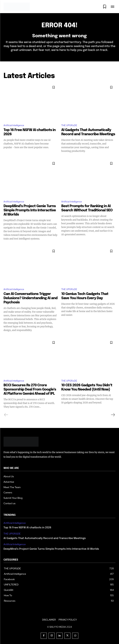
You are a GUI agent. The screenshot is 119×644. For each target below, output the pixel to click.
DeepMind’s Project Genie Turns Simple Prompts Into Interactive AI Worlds (30, 210)
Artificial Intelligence (14, 125)
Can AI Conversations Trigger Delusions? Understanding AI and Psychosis (30, 298)
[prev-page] (6, 415)
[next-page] (113, 415)
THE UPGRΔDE (69, 125)
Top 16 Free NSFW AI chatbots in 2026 (27, 528)
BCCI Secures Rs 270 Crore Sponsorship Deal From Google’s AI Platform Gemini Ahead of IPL (30, 390)
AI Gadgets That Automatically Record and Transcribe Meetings (45, 538)
